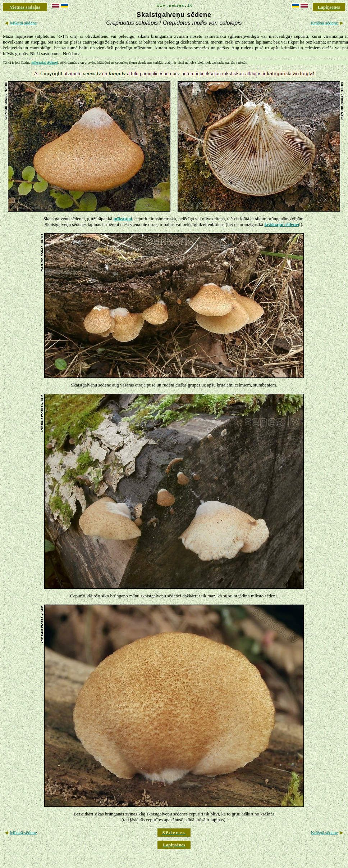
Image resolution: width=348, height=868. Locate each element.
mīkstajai (123, 219)
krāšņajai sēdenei (281, 224)
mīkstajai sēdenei (45, 62)
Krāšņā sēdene (324, 23)
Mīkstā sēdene (24, 23)
